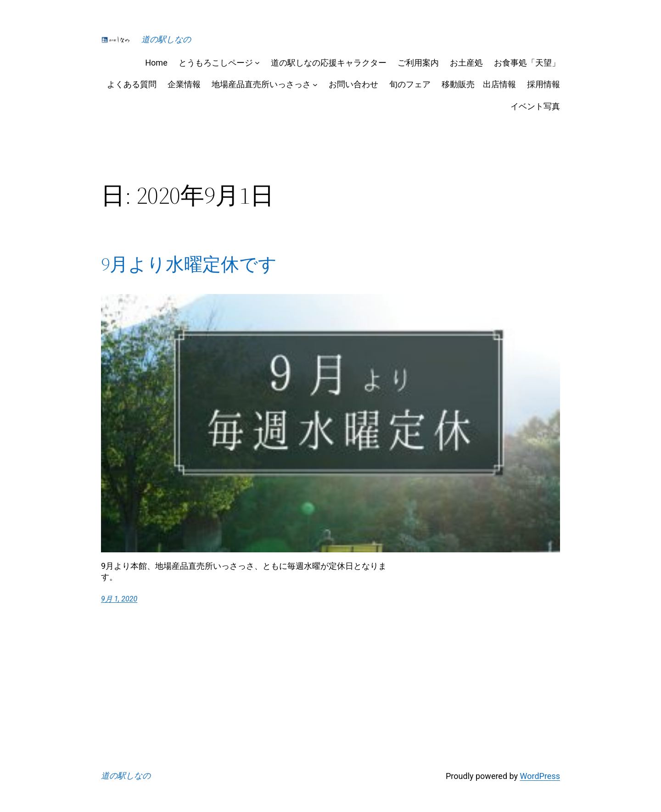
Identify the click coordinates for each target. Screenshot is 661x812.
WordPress (540, 776)
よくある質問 (132, 84)
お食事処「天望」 (527, 63)
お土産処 (466, 63)
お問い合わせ (353, 84)
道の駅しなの (166, 39)
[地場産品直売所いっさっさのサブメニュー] (315, 84)
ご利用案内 (418, 63)
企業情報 (184, 84)
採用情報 (543, 84)
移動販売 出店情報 (479, 84)
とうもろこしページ (216, 63)
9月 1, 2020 (119, 599)
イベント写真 (535, 106)
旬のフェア (410, 84)
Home (156, 63)
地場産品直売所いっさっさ (261, 84)
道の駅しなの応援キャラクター (329, 63)
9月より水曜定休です (189, 264)
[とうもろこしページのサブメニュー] (257, 63)
